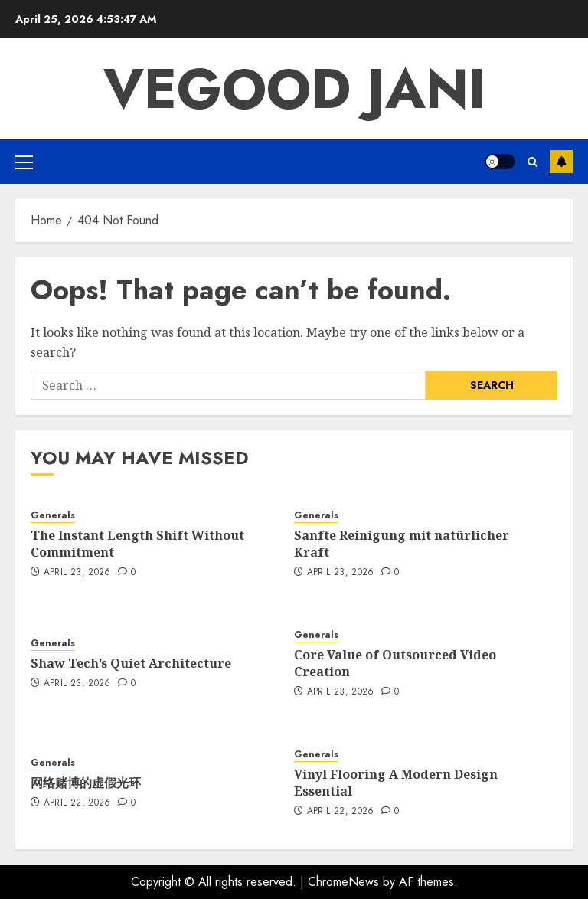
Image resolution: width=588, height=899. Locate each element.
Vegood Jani (294, 89)
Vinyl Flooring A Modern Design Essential (396, 783)
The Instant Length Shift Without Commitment (137, 544)
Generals (53, 516)
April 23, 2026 (77, 573)
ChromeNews (343, 882)
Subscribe (561, 162)
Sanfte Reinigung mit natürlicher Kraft (402, 544)
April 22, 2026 (77, 803)
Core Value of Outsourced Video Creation (395, 663)
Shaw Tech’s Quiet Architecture (131, 663)
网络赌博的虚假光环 (86, 783)
